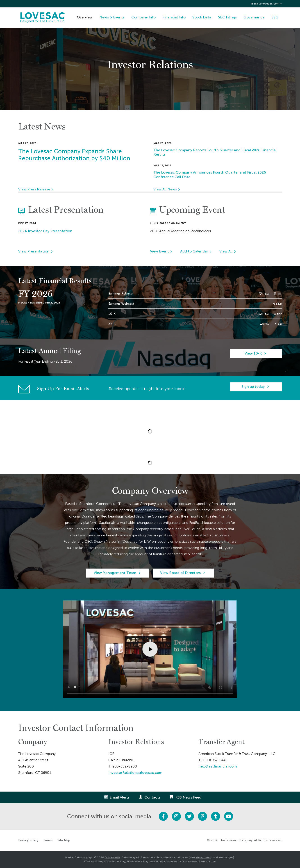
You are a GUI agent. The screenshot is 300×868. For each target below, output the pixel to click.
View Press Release (34, 189)
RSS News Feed (188, 797)
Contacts (152, 797)
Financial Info (174, 17)
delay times (203, 857)
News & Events (112, 17)
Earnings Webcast (121, 304)
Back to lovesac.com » (267, 4)
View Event (159, 251)
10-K (112, 314)
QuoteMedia (112, 857)
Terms (48, 840)
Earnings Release (120, 293)
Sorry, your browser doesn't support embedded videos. (150, 649)
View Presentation (34, 251)
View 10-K (253, 353)
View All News (165, 189)
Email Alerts (119, 797)
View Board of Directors (180, 573)
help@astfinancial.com (218, 766)
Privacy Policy (28, 840)
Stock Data (202, 17)
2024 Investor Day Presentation (45, 231)
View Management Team (115, 573)
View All (226, 251)
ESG (275, 17)
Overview (85, 17)
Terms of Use (207, 861)
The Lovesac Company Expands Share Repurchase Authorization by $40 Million (74, 155)
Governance (254, 17)
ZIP (278, 324)
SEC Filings (227, 17)
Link (277, 304)
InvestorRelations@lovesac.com (135, 773)
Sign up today (253, 387)
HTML (265, 294)
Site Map (64, 840)
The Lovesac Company (236, 840)
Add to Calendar (194, 251)
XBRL (112, 324)
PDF (278, 294)
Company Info (143, 17)
